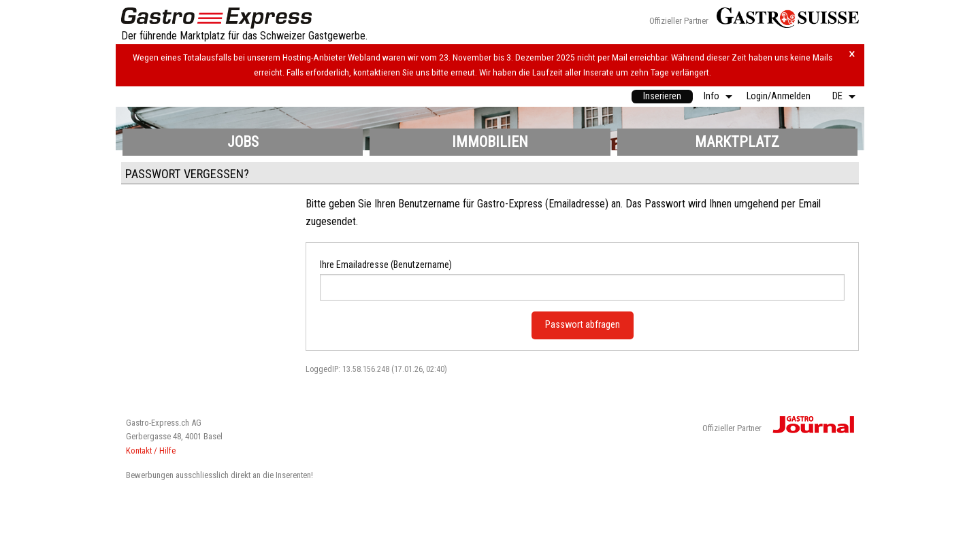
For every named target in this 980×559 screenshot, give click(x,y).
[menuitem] (662, 97)
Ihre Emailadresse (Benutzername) (386, 265)
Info (712, 96)
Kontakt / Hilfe (151, 451)
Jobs (243, 142)
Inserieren (662, 96)
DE (837, 96)
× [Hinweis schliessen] (852, 54)
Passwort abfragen (583, 325)
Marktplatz (737, 142)
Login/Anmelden (779, 96)
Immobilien (490, 142)
